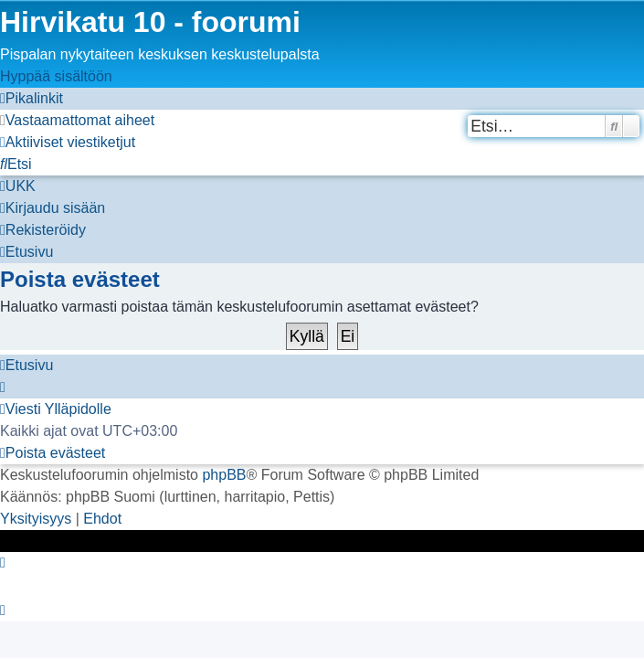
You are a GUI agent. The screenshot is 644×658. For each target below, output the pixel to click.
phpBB (224, 475)
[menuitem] (77, 120)
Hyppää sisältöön (56, 76)
